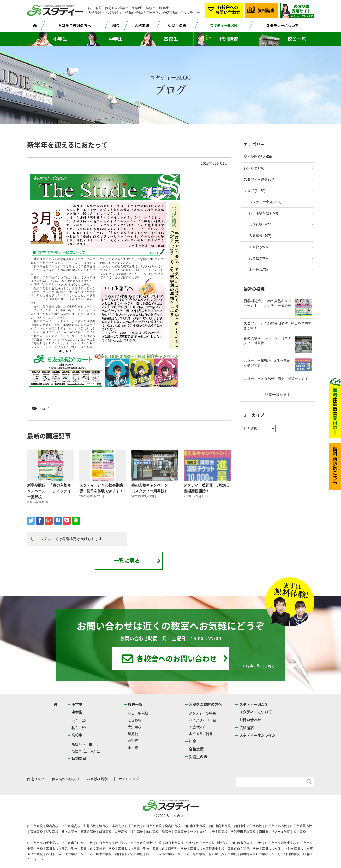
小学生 (60, 39)
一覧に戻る (127, 561)
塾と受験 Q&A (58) (258, 157)
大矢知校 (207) (260, 236)
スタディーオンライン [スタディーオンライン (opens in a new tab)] (257, 735)
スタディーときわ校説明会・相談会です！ (276, 379)
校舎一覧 (297, 39)
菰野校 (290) (258, 258)
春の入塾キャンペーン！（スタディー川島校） (267, 341)
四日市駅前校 (138, 713)
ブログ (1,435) (255, 191)
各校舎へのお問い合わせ (228, 10)
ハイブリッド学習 (202, 720)
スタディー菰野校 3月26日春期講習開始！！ (267, 363)
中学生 (116, 39)
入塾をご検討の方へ (75, 25)
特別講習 (229, 39)
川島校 (133, 734)
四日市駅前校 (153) (264, 213)
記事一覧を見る (278, 395)
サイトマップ (129, 779)
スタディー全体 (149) (265, 202)
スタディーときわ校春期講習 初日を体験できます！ (278, 326)
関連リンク (36, 779)
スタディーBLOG (224, 25)
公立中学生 (80, 721)
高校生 (171, 39)
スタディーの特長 (202, 713)
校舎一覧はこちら (260, 666)
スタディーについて (282, 25)
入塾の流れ (197, 727)
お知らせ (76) (254, 168)
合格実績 (142, 25)
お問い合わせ (250, 720)
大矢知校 (135, 727)
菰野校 (133, 740)
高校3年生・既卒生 (86, 751)
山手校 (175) (258, 270)
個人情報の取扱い (65, 779)
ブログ (44, 409)
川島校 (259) (258, 247)
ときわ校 (135, 720)
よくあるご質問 (201, 734)
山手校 (133, 747)
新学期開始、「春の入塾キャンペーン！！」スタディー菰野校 (49, 491)
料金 (116, 25)
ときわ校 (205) (260, 224)
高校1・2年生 (82, 744)
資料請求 (266, 10)
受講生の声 (177, 25)
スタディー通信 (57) (259, 179)
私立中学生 (80, 728)
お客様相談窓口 (99, 779)
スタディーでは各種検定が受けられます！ (71, 539)
